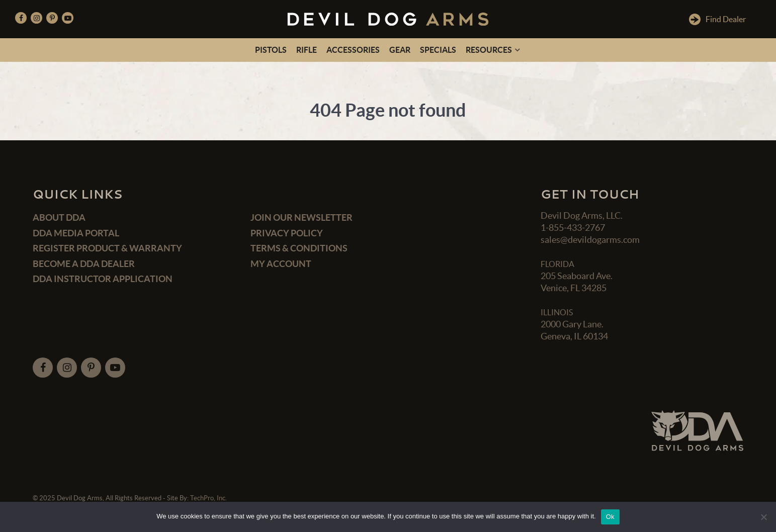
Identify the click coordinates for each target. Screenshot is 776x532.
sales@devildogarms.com (590, 240)
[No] (763, 517)
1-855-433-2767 (573, 228)
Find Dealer (717, 19)
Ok (610, 517)
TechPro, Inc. (208, 498)
